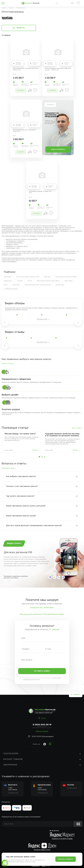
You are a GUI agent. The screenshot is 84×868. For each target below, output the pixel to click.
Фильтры (19, 28)
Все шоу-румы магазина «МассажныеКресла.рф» (42, 614)
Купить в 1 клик (35, 63)
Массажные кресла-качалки (66, 277)
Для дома (7, 277)
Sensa (30, 281)
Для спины (69, 281)
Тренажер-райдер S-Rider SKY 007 (40, 192)
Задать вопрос (58, 149)
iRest (6, 285)
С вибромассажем (11, 289)
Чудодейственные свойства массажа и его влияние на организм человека (62, 435)
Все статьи (76, 428)
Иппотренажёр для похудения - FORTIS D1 (25, 131)
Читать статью (7, 364)
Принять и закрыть (66, 859)
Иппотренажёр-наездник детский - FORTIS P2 (26, 69)
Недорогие (8, 281)
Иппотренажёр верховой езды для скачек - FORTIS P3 (58, 69)
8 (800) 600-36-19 (42, 725)
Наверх (77, 695)
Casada (20, 281)
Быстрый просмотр (18, 63)
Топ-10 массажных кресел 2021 (28, 277)
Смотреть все (42, 319)
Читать (35, 450)
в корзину (21, 91)
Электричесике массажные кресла (38, 285)
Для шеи (47, 277)
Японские (16, 285)
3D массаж (60, 285)
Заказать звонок (42, 731)
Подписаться (13, 793)
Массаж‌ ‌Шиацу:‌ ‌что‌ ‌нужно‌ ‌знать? (20, 434)
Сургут (43, 718)
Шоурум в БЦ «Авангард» (42, 608)
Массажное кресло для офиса (48, 281)
